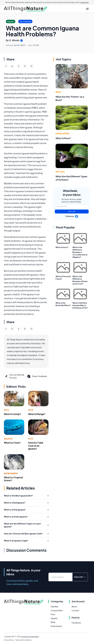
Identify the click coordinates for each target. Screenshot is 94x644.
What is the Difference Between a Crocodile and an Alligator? (80, 252)
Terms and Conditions (23, 640)
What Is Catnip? (12, 414)
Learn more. (85, 2)
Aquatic (8, 439)
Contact (75, 610)
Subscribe (72, 211)
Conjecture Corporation (30, 637)
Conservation (57, 610)
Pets (6, 410)
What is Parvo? (62, 247)
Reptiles (60, 172)
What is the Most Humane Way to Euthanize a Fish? (80, 305)
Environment (11, 473)
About (74, 606)
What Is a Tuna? (12, 443)
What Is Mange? (37, 414)
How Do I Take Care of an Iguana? (36, 446)
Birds (58, 92)
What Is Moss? (63, 138)
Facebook (76, 623)
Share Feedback (37, 376)
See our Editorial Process (15, 376)
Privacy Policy (9, 640)
